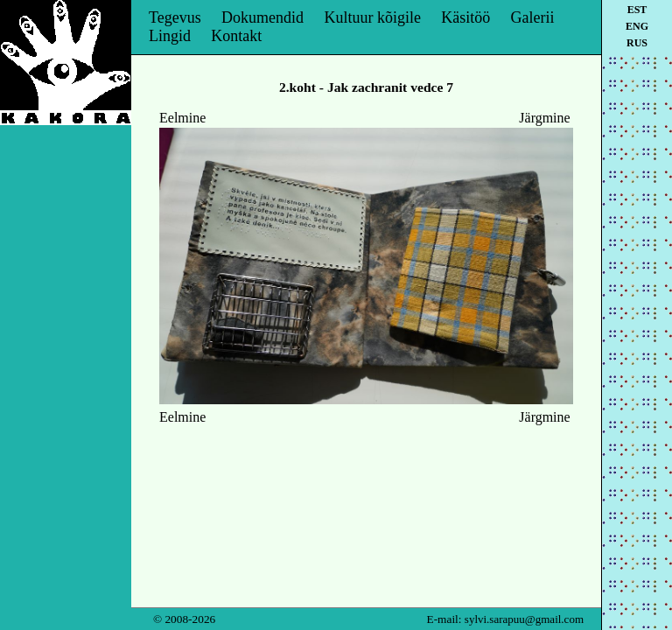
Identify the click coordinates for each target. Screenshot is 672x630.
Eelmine (182, 118)
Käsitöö (465, 17)
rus (637, 43)
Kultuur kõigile (372, 17)
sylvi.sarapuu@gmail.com (524, 619)
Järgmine (544, 118)
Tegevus (175, 17)
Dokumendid (262, 17)
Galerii (533, 17)
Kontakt (236, 36)
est (637, 10)
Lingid (170, 36)
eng (637, 26)
